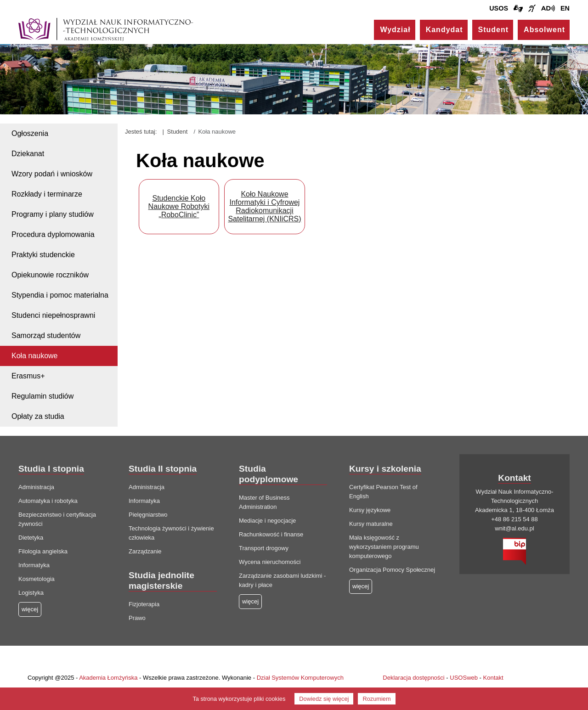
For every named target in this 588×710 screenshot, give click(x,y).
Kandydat (444, 30)
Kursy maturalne (371, 524)
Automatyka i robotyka (48, 501)
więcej (250, 601)
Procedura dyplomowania (53, 234)
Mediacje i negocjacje (267, 521)
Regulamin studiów (42, 396)
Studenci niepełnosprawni (53, 315)
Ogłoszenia (30, 133)
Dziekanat (28, 154)
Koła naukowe (35, 356)
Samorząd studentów (46, 335)
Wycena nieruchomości (270, 562)
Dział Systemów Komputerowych (300, 678)
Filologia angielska (43, 551)
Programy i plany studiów (53, 214)
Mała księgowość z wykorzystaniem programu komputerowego (384, 547)
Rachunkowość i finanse (271, 534)
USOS (499, 8)
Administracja (36, 487)
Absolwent (544, 30)
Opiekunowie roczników (50, 275)
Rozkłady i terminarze (47, 194)
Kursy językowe (370, 510)
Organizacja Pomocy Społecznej (392, 570)
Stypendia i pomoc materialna (60, 295)
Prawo (137, 618)
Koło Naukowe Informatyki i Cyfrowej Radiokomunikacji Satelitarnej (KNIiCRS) (264, 206)
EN (565, 8)
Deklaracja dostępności (413, 678)
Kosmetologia (37, 579)
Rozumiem (376, 699)
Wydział (395, 30)
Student (494, 30)
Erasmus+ (28, 376)
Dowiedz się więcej (324, 699)
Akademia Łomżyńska (108, 678)
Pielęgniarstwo (148, 515)
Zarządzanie (145, 551)
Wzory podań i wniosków (52, 174)
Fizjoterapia (144, 604)
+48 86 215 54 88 (514, 519)
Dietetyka (31, 538)
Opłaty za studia (38, 416)
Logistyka (31, 593)
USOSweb (464, 678)
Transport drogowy (264, 548)
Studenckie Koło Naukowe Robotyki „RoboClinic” (179, 206)
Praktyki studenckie (43, 255)
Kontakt (493, 678)
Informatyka (34, 565)
